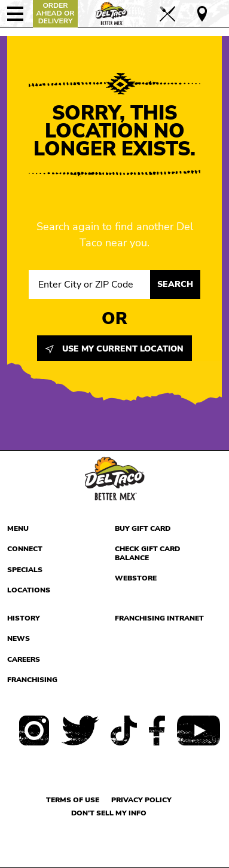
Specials (25, 570)
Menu (18, 528)
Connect (25, 549)
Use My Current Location (114, 349)
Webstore (136, 578)
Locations (29, 590)
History (24, 618)
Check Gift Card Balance (147, 553)
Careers (24, 659)
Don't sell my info (109, 813)
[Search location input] (90, 285)
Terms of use (73, 800)
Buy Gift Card (143, 528)
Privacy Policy (141, 800)
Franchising (32, 680)
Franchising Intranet (159, 618)
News (19, 638)
